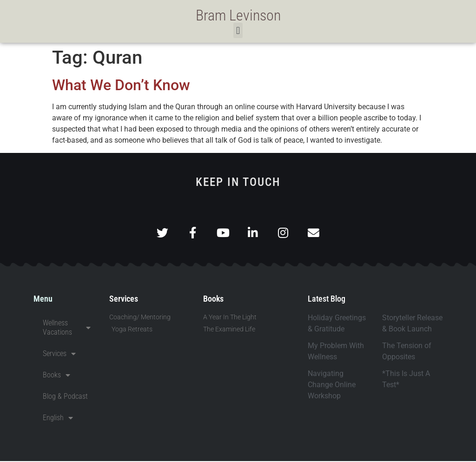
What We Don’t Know (121, 85)
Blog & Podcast (65, 397)
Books (56, 376)
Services (59, 355)
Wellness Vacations (67, 328)
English (58, 419)
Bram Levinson (238, 15)
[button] (238, 30)
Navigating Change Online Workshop (332, 386)
